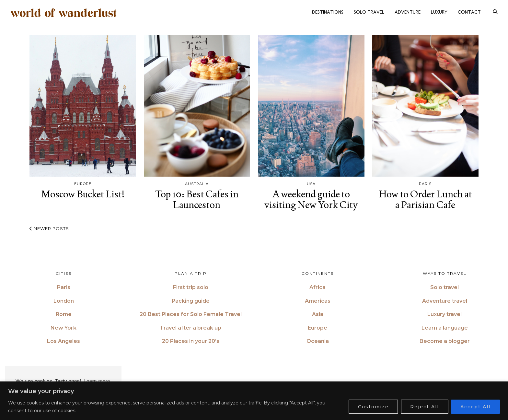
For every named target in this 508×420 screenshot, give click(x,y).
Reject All (425, 407)
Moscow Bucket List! (83, 194)
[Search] (495, 11)
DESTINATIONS (328, 11)
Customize (373, 407)
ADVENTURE (408, 11)
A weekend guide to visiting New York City (311, 199)
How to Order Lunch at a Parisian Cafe (425, 199)
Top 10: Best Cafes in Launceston (197, 199)
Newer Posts (49, 228)
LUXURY (439, 11)
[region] (254, 401)
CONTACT (469, 11)
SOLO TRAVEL (369, 11)
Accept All (475, 407)
